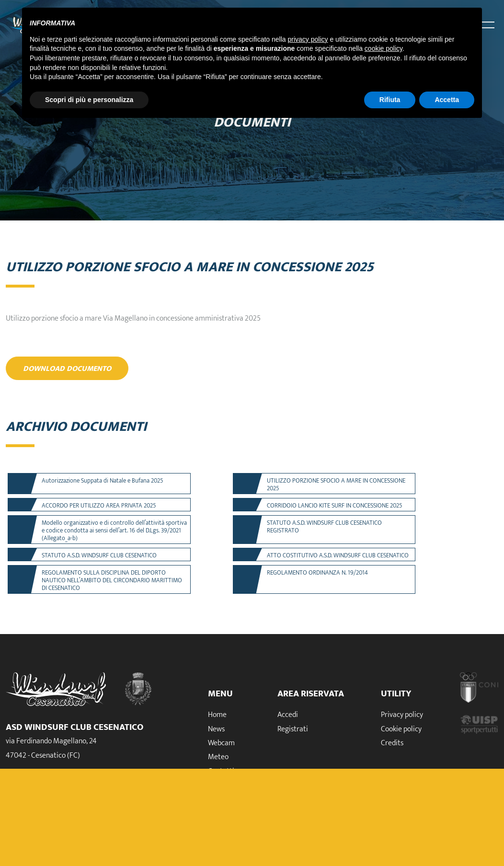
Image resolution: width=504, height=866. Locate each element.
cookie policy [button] (384, 48)
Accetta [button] (447, 100)
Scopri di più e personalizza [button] (89, 100)
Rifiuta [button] (390, 100)
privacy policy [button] (308, 39)
